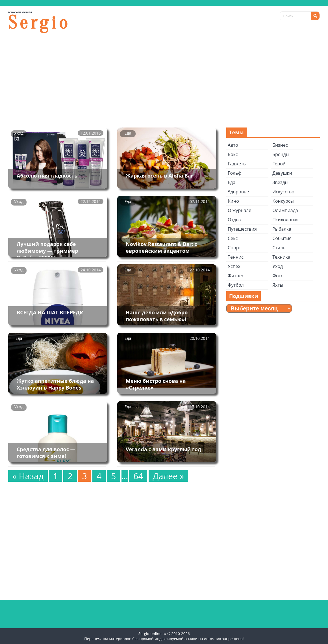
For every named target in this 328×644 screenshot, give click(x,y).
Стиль (279, 248)
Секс (233, 238)
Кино (233, 201)
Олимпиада (285, 210)
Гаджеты (237, 164)
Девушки (282, 173)
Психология (285, 220)
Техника (281, 257)
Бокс (233, 154)
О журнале (239, 210)
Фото (278, 276)
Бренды (281, 154)
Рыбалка (282, 229)
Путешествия (242, 229)
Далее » (169, 476)
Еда (128, 133)
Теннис (236, 257)
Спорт (234, 248)
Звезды (280, 182)
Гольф (234, 173)
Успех (234, 266)
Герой (279, 164)
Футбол (236, 285)
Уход (19, 133)
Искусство (283, 192)
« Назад (28, 476)
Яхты (278, 285)
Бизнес (280, 145)
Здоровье (238, 192)
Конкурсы (283, 201)
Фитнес (236, 276)
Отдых (235, 220)
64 (138, 476)
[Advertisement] (164, 79)
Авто (233, 145)
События (282, 238)
